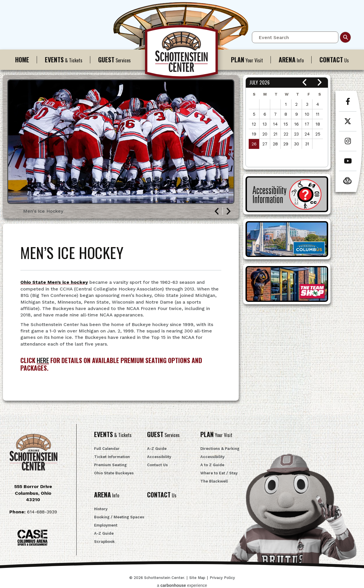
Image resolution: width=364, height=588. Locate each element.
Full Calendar (107, 449)
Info (291, 60)
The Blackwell (214, 481)
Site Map (197, 578)
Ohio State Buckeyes (114, 473)
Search (345, 37)
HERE (43, 360)
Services (114, 60)
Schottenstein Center (182, 55)
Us (334, 60)
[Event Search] (295, 37)
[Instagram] (348, 144)
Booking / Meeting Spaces (119, 517)
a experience (182, 585)
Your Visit (247, 60)
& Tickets (64, 60)
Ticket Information (112, 457)
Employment (106, 525)
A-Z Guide (157, 449)
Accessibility (159, 457)
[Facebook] (348, 105)
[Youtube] (348, 164)
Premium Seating (110, 465)
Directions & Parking (220, 449)
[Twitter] (348, 124)
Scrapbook (104, 542)
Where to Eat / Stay (219, 473)
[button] (305, 83)
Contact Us (157, 465)
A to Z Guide (212, 465)
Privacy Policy (222, 578)
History (101, 509)
